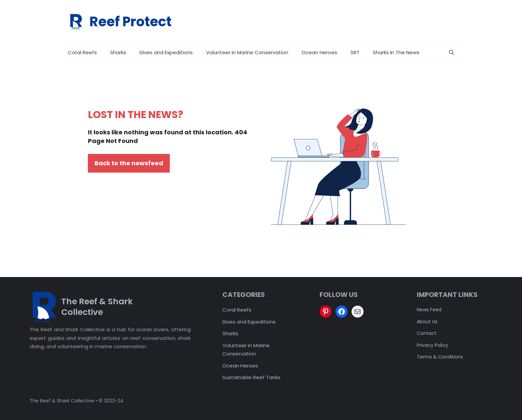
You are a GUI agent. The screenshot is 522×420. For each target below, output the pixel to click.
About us (427, 322)
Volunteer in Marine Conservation (247, 52)
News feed (429, 310)
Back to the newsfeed (129, 163)
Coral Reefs (82, 52)
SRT (355, 52)
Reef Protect (130, 22)
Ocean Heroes (319, 52)
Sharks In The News (396, 52)
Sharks (118, 52)
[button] (452, 53)
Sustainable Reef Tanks (251, 377)
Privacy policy (432, 345)
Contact (427, 333)
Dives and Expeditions (166, 52)
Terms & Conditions (440, 357)
